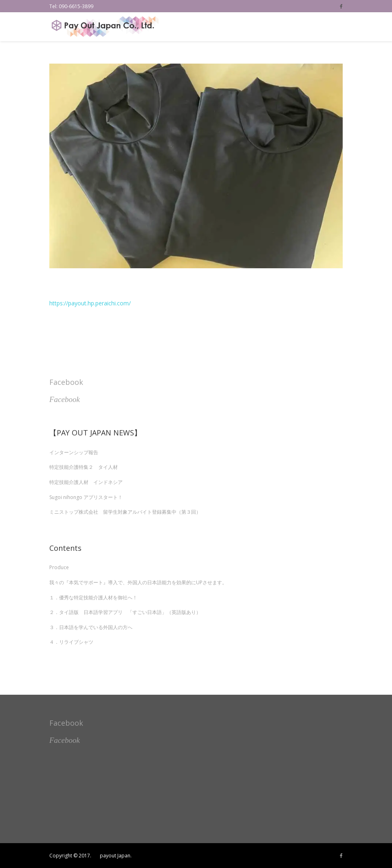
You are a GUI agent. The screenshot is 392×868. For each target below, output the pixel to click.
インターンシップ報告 (74, 452)
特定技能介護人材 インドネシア (86, 482)
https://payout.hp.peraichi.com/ (90, 303)
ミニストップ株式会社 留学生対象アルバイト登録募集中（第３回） (125, 512)
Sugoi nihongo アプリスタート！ (86, 497)
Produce (59, 567)
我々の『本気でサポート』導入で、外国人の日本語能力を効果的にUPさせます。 (138, 582)
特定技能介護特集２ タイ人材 (84, 467)
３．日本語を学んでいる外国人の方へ (91, 627)
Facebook (66, 382)
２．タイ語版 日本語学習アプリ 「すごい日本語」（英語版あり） (125, 612)
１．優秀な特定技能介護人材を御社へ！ (93, 597)
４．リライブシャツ (71, 642)
